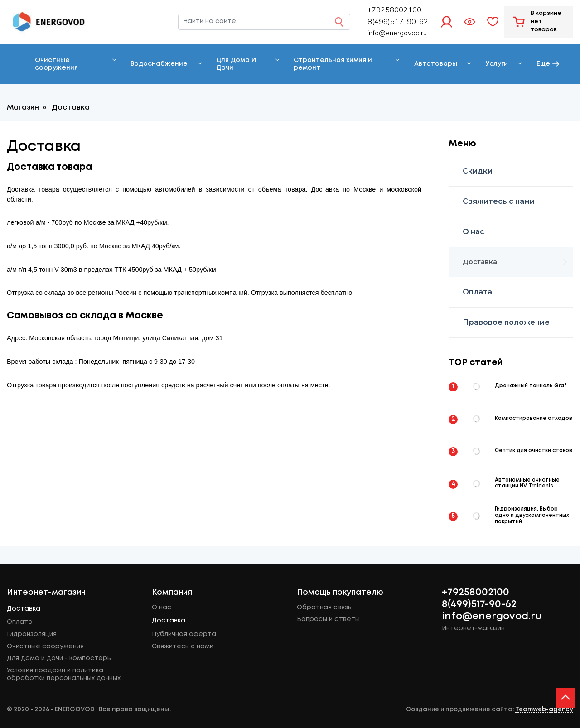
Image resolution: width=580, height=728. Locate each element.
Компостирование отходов (534, 419)
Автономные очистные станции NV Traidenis (527, 483)
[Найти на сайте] (264, 22)
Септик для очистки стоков (534, 451)
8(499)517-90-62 (479, 604)
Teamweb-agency (544, 709)
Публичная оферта (184, 634)
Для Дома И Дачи (236, 64)
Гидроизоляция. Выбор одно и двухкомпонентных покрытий (532, 516)
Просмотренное (470, 22)
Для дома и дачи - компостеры (59, 658)
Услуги (497, 64)
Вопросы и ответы (328, 619)
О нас (474, 232)
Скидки (478, 171)
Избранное (493, 22)
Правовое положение (506, 322)
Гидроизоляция (32, 634)
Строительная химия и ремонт (333, 64)
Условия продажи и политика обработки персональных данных (64, 674)
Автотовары (436, 64)
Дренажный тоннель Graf (531, 386)
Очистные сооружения (56, 64)
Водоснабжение (159, 64)
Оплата (477, 292)
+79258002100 (476, 593)
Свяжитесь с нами (499, 201)
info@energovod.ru (397, 33)
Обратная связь (324, 607)
